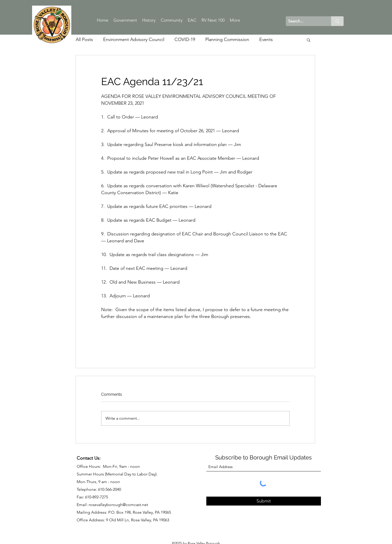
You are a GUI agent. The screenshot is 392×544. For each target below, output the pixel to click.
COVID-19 (185, 39)
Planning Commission (227, 39)
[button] (309, 40)
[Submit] (264, 501)
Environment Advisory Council (134, 39)
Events (266, 39)
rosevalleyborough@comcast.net (118, 505)
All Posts (84, 39)
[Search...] (304, 21)
